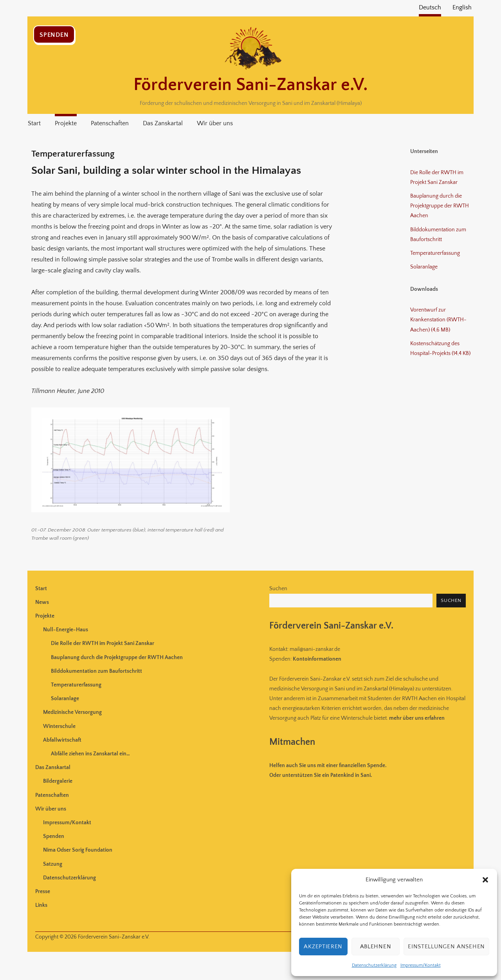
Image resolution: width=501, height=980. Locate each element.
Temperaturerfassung (435, 253)
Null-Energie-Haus (66, 630)
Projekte (66, 123)
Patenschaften (110, 123)
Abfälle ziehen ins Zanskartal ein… (90, 754)
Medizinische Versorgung (72, 712)
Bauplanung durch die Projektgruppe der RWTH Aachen (440, 206)
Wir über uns (215, 123)
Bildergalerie (58, 781)
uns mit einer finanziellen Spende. (328, 766)
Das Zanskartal (163, 123)
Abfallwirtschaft (62, 740)
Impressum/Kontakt (421, 965)
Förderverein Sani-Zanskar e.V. (250, 85)
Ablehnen (376, 947)
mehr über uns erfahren (417, 718)
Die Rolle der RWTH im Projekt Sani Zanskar (103, 643)
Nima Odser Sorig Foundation (78, 850)
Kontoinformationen (317, 659)
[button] (485, 880)
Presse (43, 892)
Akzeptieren (323, 947)
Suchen (278, 589)
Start (34, 123)
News (42, 602)
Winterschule (59, 726)
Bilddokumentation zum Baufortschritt (96, 671)
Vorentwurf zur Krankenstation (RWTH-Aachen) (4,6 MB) (438, 320)
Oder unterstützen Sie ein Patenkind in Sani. (321, 775)
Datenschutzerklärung (374, 965)
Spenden (54, 35)
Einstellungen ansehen (446, 947)
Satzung (53, 864)
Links (41, 905)
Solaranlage (424, 267)
